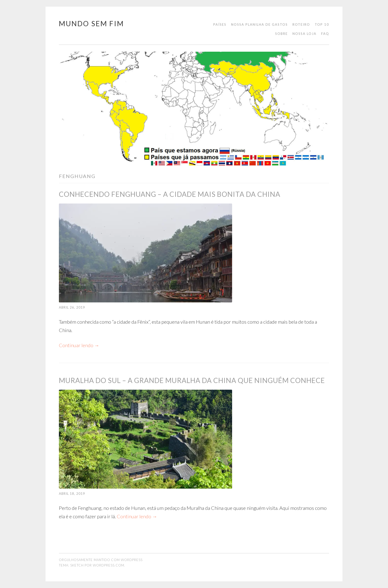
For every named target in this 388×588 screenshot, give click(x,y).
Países (220, 24)
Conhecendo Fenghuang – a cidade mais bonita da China (170, 194)
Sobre (281, 34)
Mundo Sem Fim (91, 23)
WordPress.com (109, 565)
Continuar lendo (79, 345)
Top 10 (322, 24)
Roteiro (301, 24)
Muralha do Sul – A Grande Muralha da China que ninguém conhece (192, 380)
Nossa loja (304, 34)
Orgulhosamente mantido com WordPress (101, 560)
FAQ (325, 34)
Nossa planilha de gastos (259, 24)
